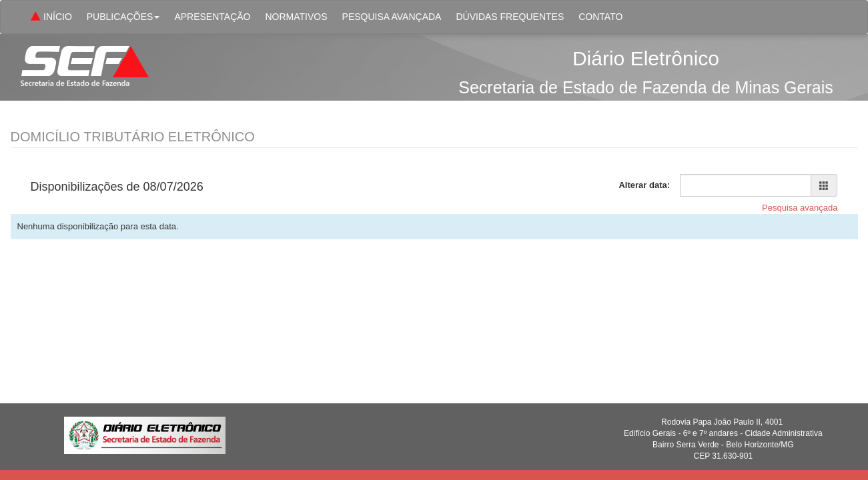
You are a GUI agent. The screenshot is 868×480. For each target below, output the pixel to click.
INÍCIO (50, 17)
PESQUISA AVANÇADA (392, 17)
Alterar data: (644, 185)
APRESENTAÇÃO (212, 17)
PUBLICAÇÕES (123, 17)
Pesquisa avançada (800, 208)
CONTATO (600, 17)
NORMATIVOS (296, 17)
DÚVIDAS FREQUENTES (510, 17)
